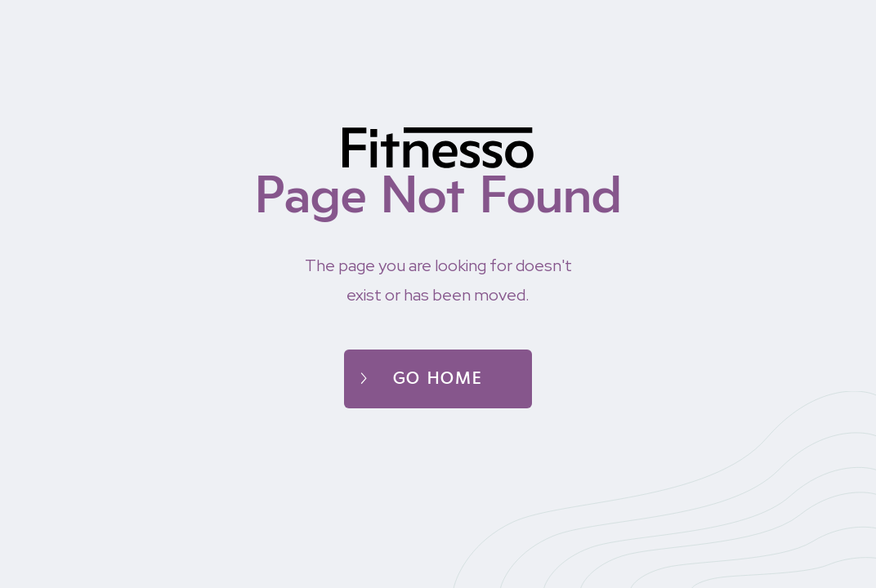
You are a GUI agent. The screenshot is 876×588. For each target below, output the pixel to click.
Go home (438, 379)
